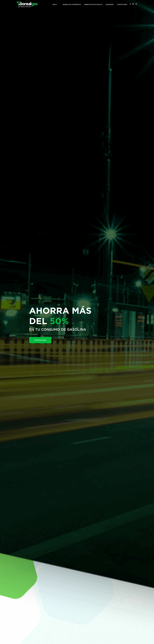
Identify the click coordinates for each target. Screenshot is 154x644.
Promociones (40, 340)
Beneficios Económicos (72, 5)
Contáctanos (122, 5)
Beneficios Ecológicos (93, 5)
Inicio (55, 5)
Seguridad (110, 5)
